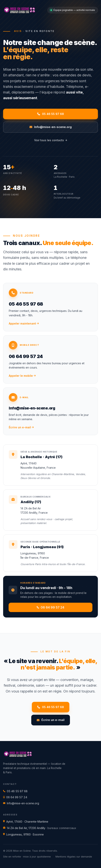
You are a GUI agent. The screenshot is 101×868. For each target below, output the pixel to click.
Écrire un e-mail (51, 720)
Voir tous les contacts (51, 140)
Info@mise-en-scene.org (21, 803)
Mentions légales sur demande (74, 857)
